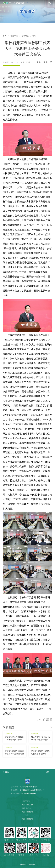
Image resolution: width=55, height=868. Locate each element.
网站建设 (23, 864)
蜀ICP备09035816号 (28, 794)
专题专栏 (14, 36)
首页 (5, 36)
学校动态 (25, 36)
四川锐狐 (32, 864)
